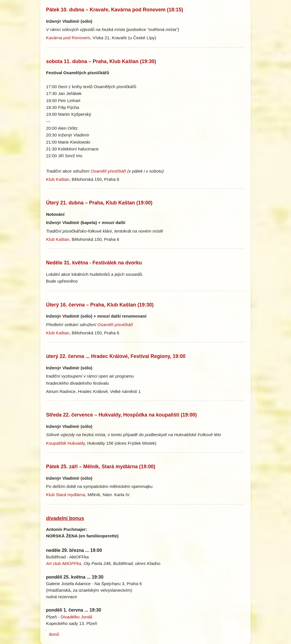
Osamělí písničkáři (108, 171)
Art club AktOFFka (64, 563)
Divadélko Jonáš (77, 617)
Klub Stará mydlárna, (66, 495)
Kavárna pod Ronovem (68, 38)
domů (54, 634)
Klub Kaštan (58, 179)
